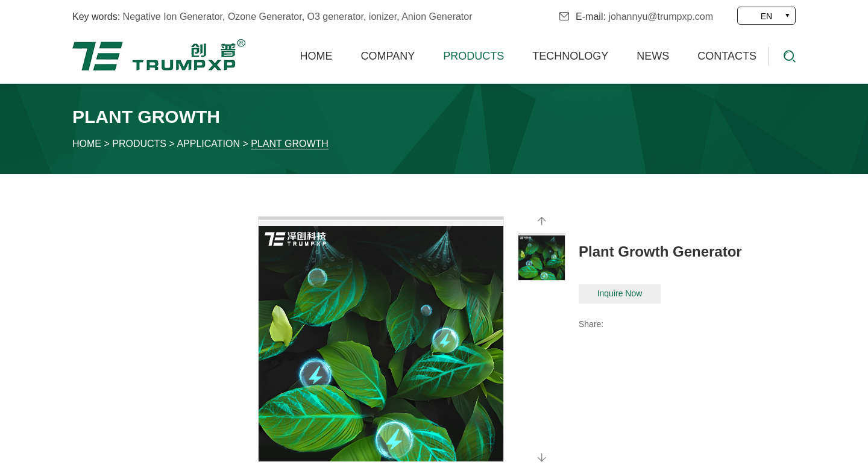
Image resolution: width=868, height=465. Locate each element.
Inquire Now (620, 293)
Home (316, 56)
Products (473, 56)
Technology (570, 56)
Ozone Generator (265, 17)
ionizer (383, 17)
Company (388, 56)
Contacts (727, 56)
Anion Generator (437, 17)
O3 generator (335, 17)
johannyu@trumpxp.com (661, 17)
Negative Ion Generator (173, 17)
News (653, 56)
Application (208, 144)
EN (766, 16)
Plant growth (290, 144)
